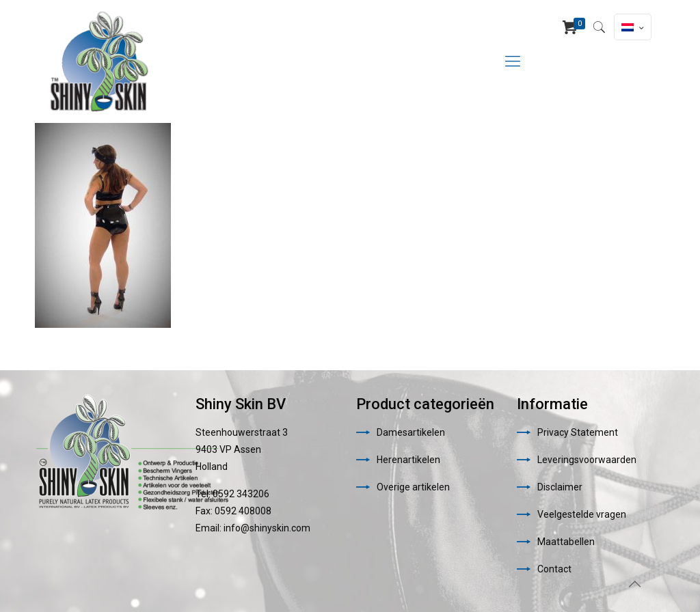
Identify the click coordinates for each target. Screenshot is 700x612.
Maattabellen (566, 542)
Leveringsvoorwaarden (587, 460)
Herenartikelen (408, 460)
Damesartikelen (411, 432)
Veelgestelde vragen (582, 514)
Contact (554, 569)
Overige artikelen (413, 487)
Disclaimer (560, 487)
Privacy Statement (578, 432)
